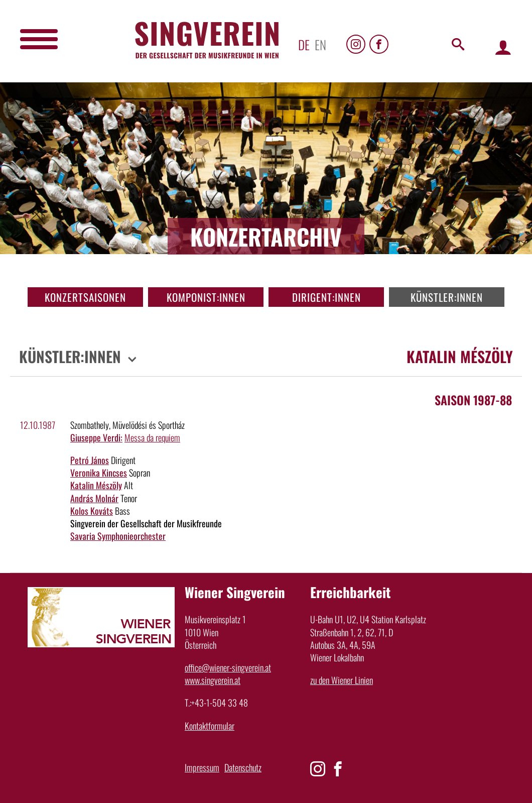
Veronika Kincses (99, 473)
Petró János (90, 460)
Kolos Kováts (92, 511)
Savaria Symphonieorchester (118, 536)
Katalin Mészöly (96, 485)
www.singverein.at (213, 680)
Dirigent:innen (326, 297)
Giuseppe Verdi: (96, 437)
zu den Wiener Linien (342, 680)
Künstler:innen (447, 297)
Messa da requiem (152, 437)
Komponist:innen (206, 297)
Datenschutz (243, 767)
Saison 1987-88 (473, 400)
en (320, 44)
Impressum (202, 767)
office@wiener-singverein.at (228, 667)
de (304, 44)
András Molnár (94, 498)
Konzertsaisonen (85, 297)
